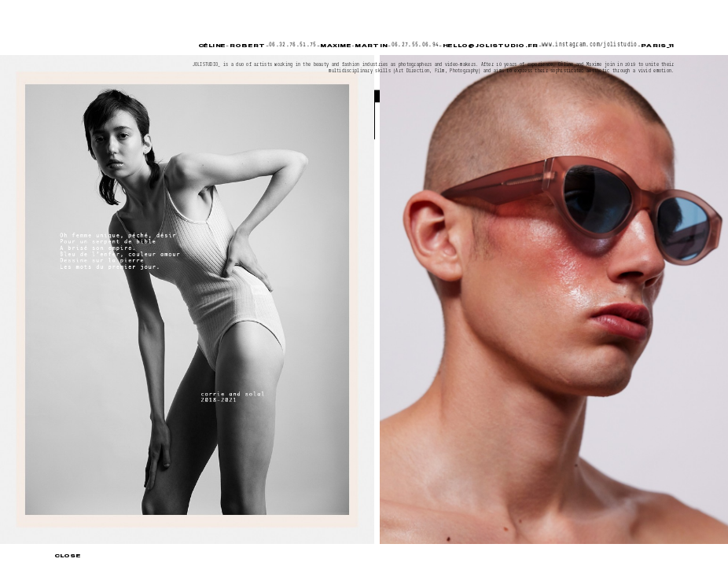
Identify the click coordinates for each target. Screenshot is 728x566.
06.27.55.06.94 (415, 45)
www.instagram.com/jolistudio (590, 45)
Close (68, 555)
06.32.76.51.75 (293, 45)
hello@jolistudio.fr (491, 45)
